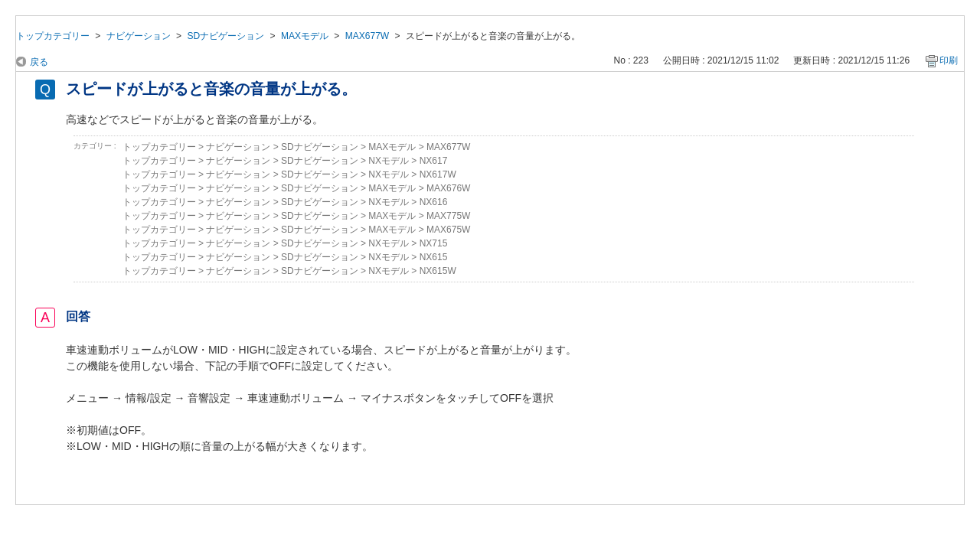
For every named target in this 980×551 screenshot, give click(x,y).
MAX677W (367, 36)
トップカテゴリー (53, 36)
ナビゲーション (139, 36)
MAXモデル (305, 36)
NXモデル (389, 161)
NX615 (434, 257)
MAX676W (448, 188)
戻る (39, 62)
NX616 (434, 202)
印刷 (949, 60)
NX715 (434, 243)
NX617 (434, 161)
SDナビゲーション (225, 36)
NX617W (438, 174)
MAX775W (448, 216)
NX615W (438, 271)
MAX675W (448, 230)
